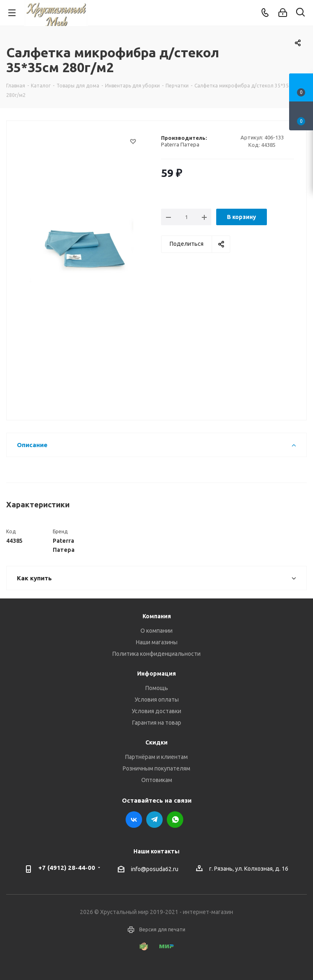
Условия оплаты (157, 700)
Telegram (154, 820)
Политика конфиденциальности (156, 654)
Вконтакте (134, 820)
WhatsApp (175, 820)
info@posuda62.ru (155, 869)
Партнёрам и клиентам (156, 757)
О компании (156, 631)
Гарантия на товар (157, 723)
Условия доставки (156, 711)
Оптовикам (157, 780)
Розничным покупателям (156, 768)
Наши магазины (157, 642)
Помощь (157, 688)
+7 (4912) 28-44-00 (67, 868)
